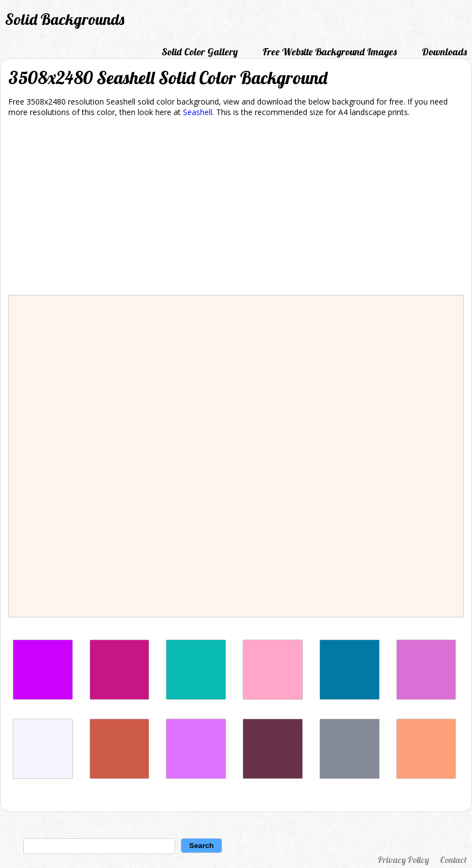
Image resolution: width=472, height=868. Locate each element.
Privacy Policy (403, 860)
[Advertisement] (236, 208)
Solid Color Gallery (200, 52)
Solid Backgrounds (65, 19)
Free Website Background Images (330, 52)
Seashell (198, 112)
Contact (453, 860)
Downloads (444, 52)
